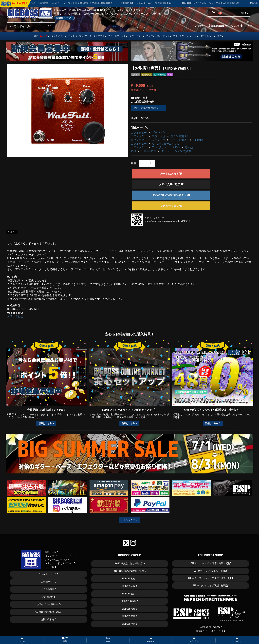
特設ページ (51, 552)
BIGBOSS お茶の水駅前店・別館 (129, 571)
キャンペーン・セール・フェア (60, 556)
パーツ (193, 36)
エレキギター (58, 36)
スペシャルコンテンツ (56, 560)
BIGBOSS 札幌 (129, 579)
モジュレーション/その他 (176, 151)
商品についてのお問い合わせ (171, 195)
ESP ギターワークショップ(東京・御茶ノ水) (211, 578)
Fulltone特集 (149, 151)
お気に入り (232, 26)
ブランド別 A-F (180, 136)
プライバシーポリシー (48, 604)
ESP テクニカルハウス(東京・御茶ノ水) (211, 563)
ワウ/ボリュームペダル (166, 144)
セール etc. (151, 640)
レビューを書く (171, 206)
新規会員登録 (216, 26)
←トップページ (129, 520)
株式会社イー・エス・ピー (210, 631)
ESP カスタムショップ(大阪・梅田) (211, 585)
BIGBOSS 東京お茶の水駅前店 (129, 564)
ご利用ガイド (200, 26)
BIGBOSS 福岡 (129, 624)
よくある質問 (48, 589)
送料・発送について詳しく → (148, 108)
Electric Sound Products (210, 627)
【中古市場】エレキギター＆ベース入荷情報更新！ (162, 3)
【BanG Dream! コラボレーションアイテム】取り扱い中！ (226, 3)
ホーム (22, 640)
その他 (189, 147)
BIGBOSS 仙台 (129, 586)
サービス (50, 567)
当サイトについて (48, 574)
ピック (166, 36)
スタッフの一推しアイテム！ (59, 563)
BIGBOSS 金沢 (129, 594)
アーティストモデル (95, 36)
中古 (220, 36)
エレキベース (75, 36)
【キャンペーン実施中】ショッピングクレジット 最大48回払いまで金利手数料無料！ (83, 3)
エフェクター (136, 36)
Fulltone (198, 140)
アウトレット (207, 36)
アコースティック (117, 36)
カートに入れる (171, 174)
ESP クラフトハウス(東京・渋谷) (211, 571)
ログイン (246, 26)
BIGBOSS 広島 (129, 616)
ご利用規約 (47, 597)
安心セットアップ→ (64, 18)
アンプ (150, 36)
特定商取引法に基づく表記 (48, 612)
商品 (65, 640)
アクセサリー (180, 36)
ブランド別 (159, 133)
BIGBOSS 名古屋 (129, 601)
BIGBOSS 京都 (129, 609)
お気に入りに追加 (171, 184)
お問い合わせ (15, 316)
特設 (40, 36)
